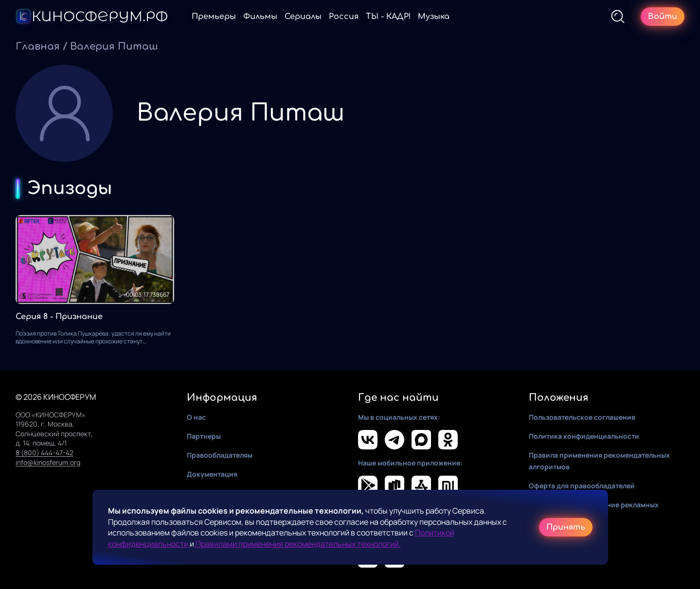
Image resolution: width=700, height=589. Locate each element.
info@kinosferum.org (48, 462)
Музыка (434, 17)
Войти (663, 17)
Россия (344, 17)
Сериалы (303, 17)
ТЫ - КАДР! (388, 17)
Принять (566, 527)
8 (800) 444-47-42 (45, 453)
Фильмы (260, 17)
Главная (38, 46)
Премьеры (214, 17)
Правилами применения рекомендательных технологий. (298, 544)
